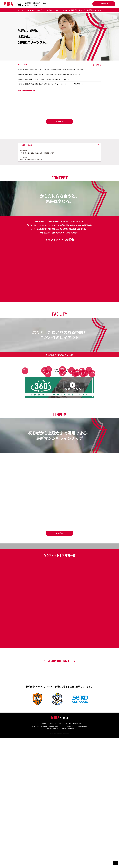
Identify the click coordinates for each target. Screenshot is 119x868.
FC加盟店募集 (90, 10)
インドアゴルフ (48, 10)
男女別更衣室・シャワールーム (92, 446)
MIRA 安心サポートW (72, 857)
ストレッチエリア (25, 415)
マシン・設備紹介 (37, 10)
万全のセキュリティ (57, 857)
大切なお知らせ (26, 175)
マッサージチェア (89, 408)
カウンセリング (39, 857)
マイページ (98, 10)
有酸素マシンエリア (82, 417)
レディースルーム (49, 400)
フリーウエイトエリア (45, 413)
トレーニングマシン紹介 (56, 854)
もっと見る (96, 65)
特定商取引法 (71, 859)
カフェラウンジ (48, 450)
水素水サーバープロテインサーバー (83, 449)
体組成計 (75, 445)
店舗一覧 (103, 4)
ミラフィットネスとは (24, 10)
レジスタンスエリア (72, 410)
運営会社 (64, 859)
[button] (59, 122)
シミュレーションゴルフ (62, 437)
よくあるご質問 (69, 10)
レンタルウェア (77, 436)
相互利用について (77, 854)
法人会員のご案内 (80, 10)
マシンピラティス (58, 10)
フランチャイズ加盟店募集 (53, 859)
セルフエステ (85, 440)
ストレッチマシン (62, 402)
